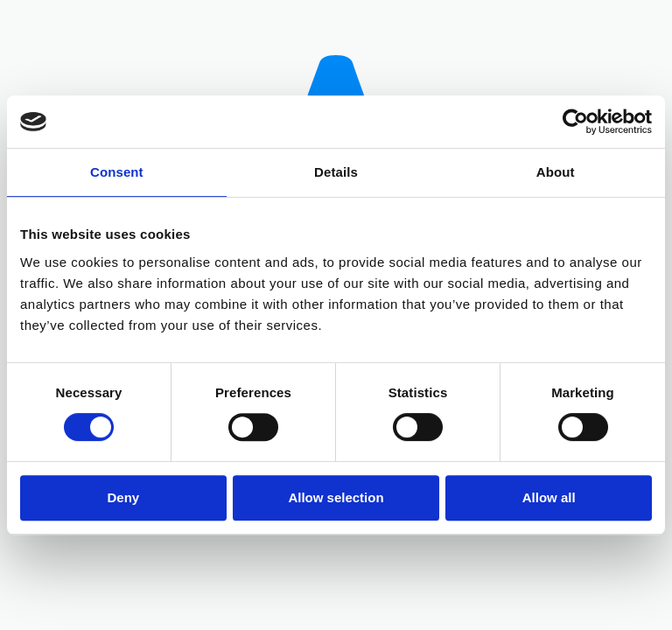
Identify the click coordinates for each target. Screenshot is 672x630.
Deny (123, 497)
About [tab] (556, 172)
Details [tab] (336, 172)
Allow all (549, 497)
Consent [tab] (117, 172)
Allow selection (336, 497)
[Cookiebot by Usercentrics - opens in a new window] (575, 122)
